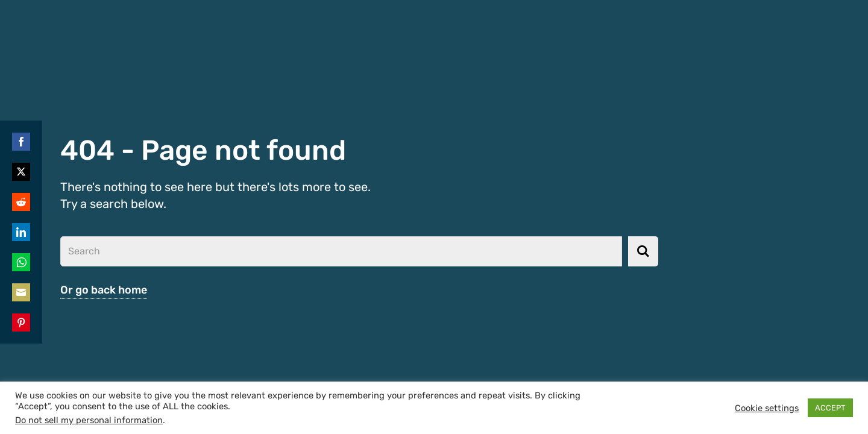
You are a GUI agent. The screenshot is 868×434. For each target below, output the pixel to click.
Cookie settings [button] (767, 408)
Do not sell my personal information (89, 420)
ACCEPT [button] (830, 408)
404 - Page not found (203, 150)
